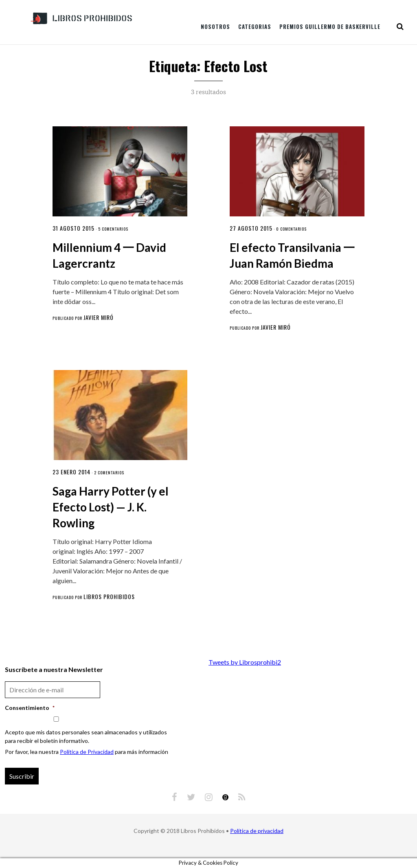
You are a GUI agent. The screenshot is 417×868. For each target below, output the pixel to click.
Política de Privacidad (87, 752)
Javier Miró (99, 317)
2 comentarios (109, 473)
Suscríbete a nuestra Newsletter (54, 669)
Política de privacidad (257, 831)
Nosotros (215, 26)
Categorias (255, 26)
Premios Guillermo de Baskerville (330, 26)
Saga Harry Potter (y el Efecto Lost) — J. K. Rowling (111, 507)
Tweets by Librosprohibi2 (245, 662)
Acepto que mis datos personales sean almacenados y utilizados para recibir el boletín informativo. (86, 736)
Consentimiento (30, 708)
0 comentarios (291, 229)
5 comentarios (113, 229)
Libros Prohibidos (109, 596)
